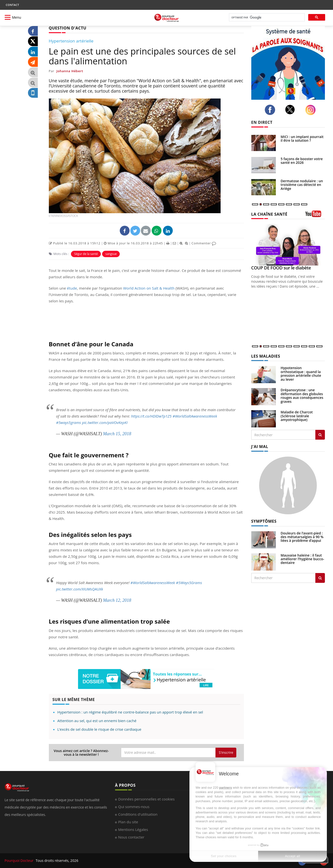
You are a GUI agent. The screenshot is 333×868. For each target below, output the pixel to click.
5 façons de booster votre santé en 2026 (302, 161)
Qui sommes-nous (134, 807)
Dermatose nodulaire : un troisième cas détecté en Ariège (302, 185)
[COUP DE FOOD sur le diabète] (288, 245)
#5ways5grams (69, 422)
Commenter (204, 243)
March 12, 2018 (117, 600)
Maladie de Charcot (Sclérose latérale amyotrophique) (297, 416)
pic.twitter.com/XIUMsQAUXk (80, 589)
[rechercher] (266, 18)
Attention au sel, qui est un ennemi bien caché (97, 721)
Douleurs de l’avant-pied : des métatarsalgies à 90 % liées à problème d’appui (302, 537)
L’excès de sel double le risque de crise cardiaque (99, 729)
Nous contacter (131, 837)
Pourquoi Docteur (20, 861)
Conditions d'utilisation (138, 814)
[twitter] (291, 110)
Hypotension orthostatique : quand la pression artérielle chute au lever (301, 373)
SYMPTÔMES (264, 521)
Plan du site (128, 822)
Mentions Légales (133, 829)
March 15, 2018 (117, 434)
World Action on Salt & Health (149, 288)
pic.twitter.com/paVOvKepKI (105, 422)
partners (226, 788)
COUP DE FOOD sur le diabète (281, 268)
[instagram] (312, 110)
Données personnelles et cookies (147, 799)
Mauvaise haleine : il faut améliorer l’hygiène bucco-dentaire (303, 559)
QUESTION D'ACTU (68, 28)
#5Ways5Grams (189, 583)
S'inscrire (226, 752)
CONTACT (13, 5)
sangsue (111, 254)
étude (72, 288)
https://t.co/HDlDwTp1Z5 (151, 416)
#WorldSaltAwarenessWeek (195, 416)
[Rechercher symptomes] (320, 578)
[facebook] (271, 110)
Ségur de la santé (86, 254)
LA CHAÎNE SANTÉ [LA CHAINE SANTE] (269, 214)
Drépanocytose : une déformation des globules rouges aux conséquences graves (302, 396)
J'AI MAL (260, 447)
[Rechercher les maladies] (320, 435)
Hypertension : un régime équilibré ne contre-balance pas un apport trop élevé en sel (130, 712)
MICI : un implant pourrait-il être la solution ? (303, 139)
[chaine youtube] (315, 216)
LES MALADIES (266, 356)
